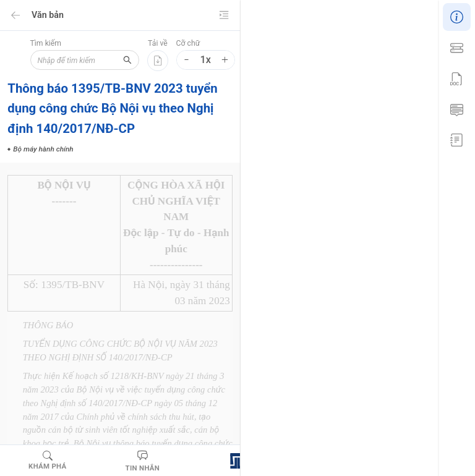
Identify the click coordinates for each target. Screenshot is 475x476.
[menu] (456, 77)
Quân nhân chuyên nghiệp (381, 414)
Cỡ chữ (188, 43)
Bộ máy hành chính (326, 270)
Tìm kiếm (44, 43)
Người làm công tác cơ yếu (299, 394)
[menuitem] (456, 15)
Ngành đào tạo (355, 375)
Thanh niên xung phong (293, 433)
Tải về (158, 43)
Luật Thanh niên (365, 355)
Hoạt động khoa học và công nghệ (311, 453)
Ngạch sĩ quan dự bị (288, 414)
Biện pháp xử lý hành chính (299, 317)
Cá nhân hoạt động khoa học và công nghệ (325, 336)
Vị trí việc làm (373, 433)
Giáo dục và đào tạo (288, 355)
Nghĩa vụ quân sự (284, 375)
